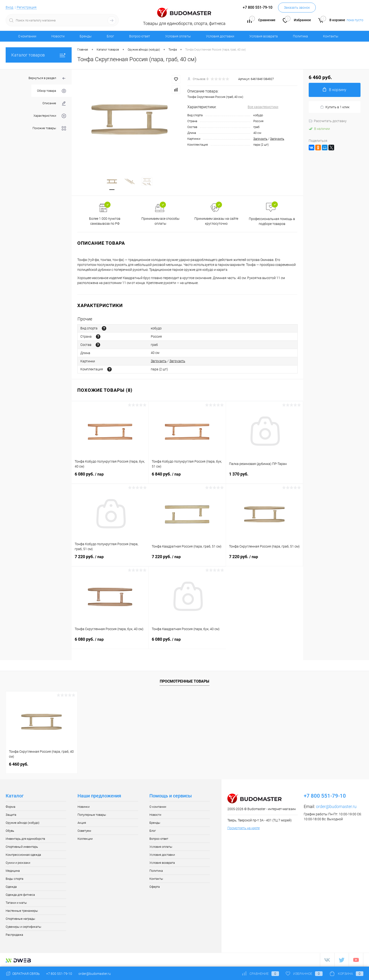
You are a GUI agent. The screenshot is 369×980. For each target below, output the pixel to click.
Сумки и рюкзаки (18, 863)
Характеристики (50, 116)
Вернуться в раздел (47, 78)
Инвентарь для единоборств (25, 839)
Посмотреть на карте (244, 828)
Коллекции (85, 839)
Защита (11, 815)
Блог (110, 36)
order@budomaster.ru (336, 806)
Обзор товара (51, 91)
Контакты (331, 36)
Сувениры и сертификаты (23, 927)
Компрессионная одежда (23, 855)
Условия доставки (220, 36)
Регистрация (27, 7)
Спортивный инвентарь (22, 847)
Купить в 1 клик (335, 107)
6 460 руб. (19, 764)
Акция (82, 823)
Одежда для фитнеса (20, 895)
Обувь (10, 831)
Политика (300, 36)
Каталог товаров (39, 55)
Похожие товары (49, 128)
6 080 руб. (110, 477)
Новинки (84, 807)
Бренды (86, 36)
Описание (54, 103)
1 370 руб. (264, 477)
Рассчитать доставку (328, 121)
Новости (58, 36)
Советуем (84, 831)
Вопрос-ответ (140, 36)
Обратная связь (23, 974)
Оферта (155, 887)
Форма (10, 807)
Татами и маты (16, 903)
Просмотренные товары (184, 681)
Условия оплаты (178, 36)
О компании (27, 36)
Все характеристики (263, 107)
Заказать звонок (297, 8)
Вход (9, 7)
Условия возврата (264, 36)
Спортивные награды (20, 919)
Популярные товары (92, 815)
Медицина (13, 871)
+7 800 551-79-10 (59, 974)
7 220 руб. (110, 560)
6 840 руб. (187, 477)
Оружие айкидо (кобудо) (23, 823)
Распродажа (14, 935)
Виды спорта (14, 879)
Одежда (11, 887)
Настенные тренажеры (22, 911)
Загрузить (260, 139)
